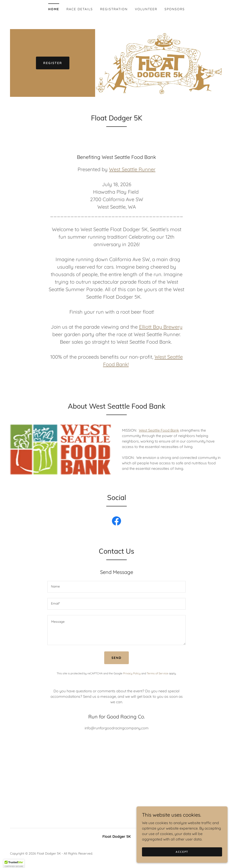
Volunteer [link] (146, 9)
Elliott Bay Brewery (161, 327)
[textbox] (116, 587)
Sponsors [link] (175, 9)
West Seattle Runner (132, 169)
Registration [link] (114, 9)
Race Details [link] (80, 9)
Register (53, 63)
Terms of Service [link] (157, 673)
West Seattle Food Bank (159, 430)
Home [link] (54, 9)
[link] (116, 522)
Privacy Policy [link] (132, 673)
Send (116, 658)
